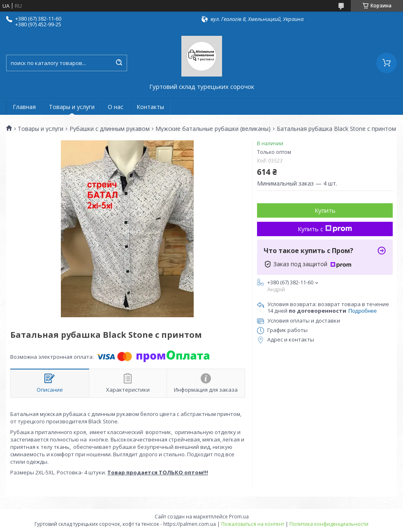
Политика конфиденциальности (329, 524)
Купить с (325, 229)
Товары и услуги (72, 107)
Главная (24, 107)
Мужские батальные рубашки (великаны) (213, 129)
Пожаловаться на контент (253, 524)
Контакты (150, 107)
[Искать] (119, 63)
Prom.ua (239, 517)
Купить (325, 210)
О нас (116, 107)
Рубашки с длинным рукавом (110, 129)
